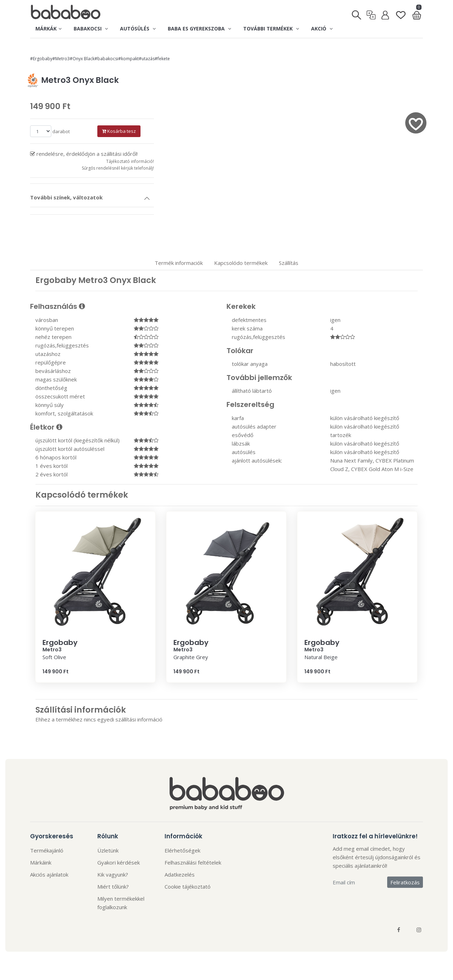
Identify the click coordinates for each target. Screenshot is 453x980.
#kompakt (128, 59)
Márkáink (41, 862)
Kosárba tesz (119, 131)
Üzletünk (108, 850)
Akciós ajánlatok (49, 874)
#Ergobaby (41, 59)
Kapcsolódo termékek (241, 263)
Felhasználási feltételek (193, 862)
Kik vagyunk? (113, 874)
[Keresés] (357, 13)
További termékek (271, 29)
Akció (322, 29)
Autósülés (138, 29)
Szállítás (289, 263)
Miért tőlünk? (113, 886)
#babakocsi (106, 59)
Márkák (48, 29)
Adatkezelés (180, 874)
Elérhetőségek (182, 850)
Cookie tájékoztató (188, 886)
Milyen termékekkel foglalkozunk (121, 903)
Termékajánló (47, 850)
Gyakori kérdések (119, 862)
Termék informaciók (179, 263)
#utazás (147, 59)
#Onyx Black (82, 59)
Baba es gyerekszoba (199, 29)
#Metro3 (61, 59)
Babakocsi (91, 29)
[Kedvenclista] (401, 12)
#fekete (162, 59)
